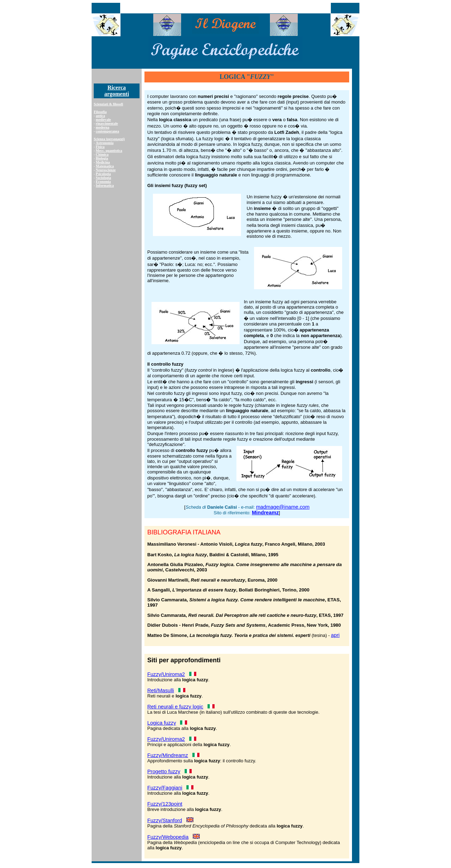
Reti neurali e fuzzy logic (175, 707)
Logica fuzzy (162, 723)
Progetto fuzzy (164, 771)
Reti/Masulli (161, 690)
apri (335, 635)
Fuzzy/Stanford (165, 820)
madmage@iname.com (283, 507)
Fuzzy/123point (165, 804)
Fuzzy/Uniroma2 (166, 674)
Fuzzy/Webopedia (168, 837)
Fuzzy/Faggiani (165, 788)
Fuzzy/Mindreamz (168, 755)
